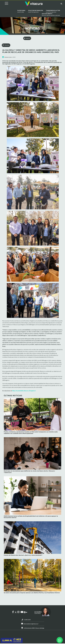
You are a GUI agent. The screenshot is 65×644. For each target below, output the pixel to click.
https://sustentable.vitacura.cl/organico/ (24, 391)
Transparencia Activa (53, 11)
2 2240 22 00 (27, 620)
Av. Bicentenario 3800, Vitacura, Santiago (34, 628)
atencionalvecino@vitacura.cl (31, 624)
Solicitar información (36, 11)
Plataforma (21, 11)
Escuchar (6, 45)
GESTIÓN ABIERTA (51, 15)
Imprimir (27, 38)
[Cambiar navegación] (5, 4)
